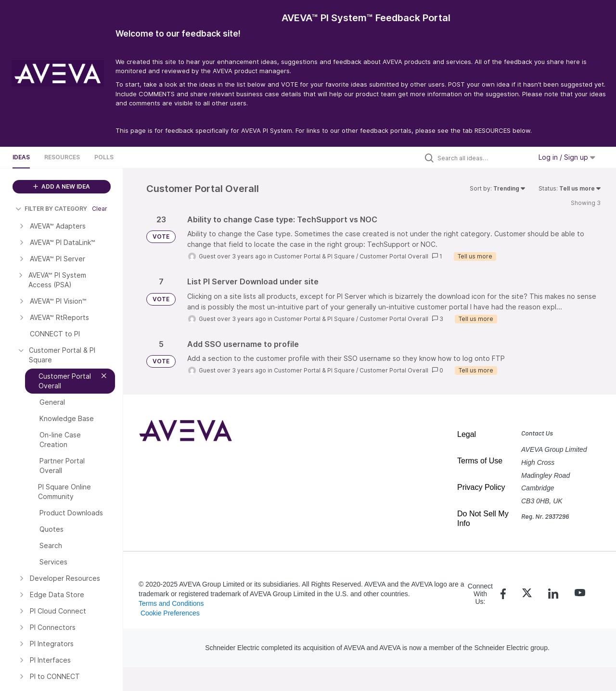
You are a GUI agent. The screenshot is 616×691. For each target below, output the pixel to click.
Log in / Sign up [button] (567, 157)
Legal (467, 434)
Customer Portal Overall (394, 256)
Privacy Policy (481, 487)
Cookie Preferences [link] (170, 613)
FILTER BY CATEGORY (51, 209)
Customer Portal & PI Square (314, 256)
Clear (100, 209)
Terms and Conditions (171, 603)
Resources (62, 157)
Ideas (21, 157)
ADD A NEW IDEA (62, 186)
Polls (104, 157)
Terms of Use (480, 461)
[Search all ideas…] (482, 158)
